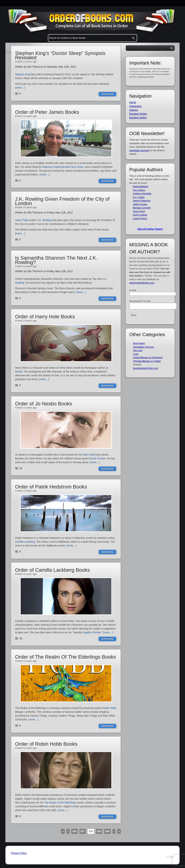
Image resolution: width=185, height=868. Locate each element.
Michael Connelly (142, 208)
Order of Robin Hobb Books (46, 744)
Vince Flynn (139, 211)
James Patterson (142, 201)
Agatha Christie (92, 632)
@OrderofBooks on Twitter (147, 362)
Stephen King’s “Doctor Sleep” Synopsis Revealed (60, 55)
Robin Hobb (109, 708)
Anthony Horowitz (142, 194)
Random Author (138, 118)
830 (107, 831)
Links (136, 355)
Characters (135, 106)
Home (133, 102)
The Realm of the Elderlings (60, 803)
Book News (139, 344)
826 (74, 831)
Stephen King (23, 74)
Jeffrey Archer (140, 204)
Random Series (138, 114)
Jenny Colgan (140, 215)
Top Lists (138, 351)
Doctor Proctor (97, 458)
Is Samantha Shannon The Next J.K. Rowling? (56, 260)
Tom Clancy (139, 190)
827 (83, 831)
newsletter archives (139, 150)
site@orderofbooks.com (142, 283)
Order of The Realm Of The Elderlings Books (65, 657)
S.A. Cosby (139, 197)
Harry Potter (22, 220)
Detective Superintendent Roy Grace (63, 167)
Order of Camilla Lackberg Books (52, 570)
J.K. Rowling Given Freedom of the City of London (62, 201)
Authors (134, 110)
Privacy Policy (19, 853)
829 (99, 831)
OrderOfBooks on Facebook (148, 359)
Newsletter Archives (143, 348)
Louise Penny (140, 218)
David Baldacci (141, 186)
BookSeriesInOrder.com (146, 369)
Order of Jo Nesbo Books (44, 404)
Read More (107, 94)
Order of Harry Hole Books (45, 317)
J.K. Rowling (44, 220)
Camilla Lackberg (25, 542)
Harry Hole (88, 455)
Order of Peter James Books (47, 112)
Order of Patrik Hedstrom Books (51, 487)
